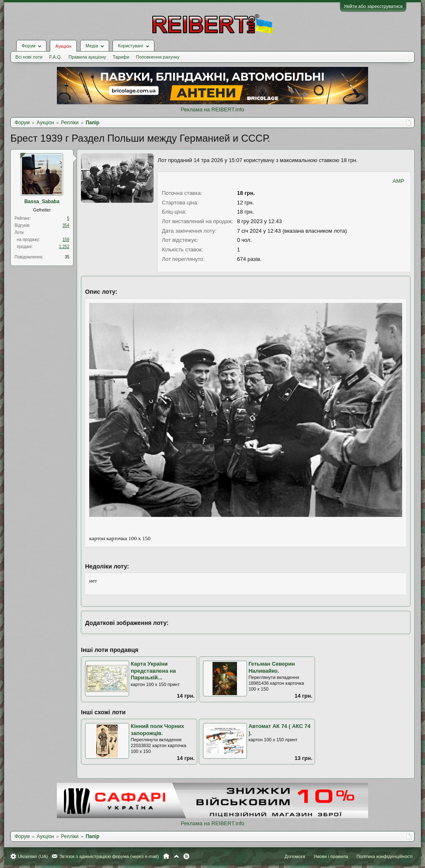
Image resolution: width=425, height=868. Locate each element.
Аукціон (63, 46)
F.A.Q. (55, 57)
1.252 (64, 247)
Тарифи (121, 57)
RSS (186, 856)
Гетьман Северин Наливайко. (272, 667)
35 (67, 257)
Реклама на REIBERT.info (212, 109)
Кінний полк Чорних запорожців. (158, 730)
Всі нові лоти (29, 57)
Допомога (295, 856)
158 (66, 240)
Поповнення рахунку (158, 57)
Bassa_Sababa (42, 202)
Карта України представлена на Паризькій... (153, 671)
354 (66, 225)
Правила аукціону (87, 57)
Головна (166, 856)
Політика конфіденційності (385, 856)
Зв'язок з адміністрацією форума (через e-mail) (109, 856)
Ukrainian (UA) (33, 856)
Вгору (176, 856)
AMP (398, 181)
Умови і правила (331, 856)
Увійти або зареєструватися (373, 6)
